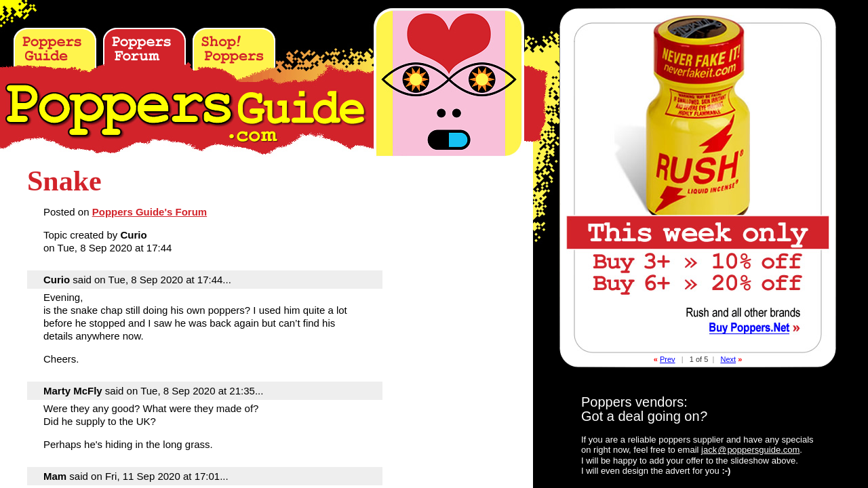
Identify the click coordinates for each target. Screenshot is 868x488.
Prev (668, 359)
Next (728, 359)
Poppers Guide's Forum (150, 212)
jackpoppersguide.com (750, 450)
